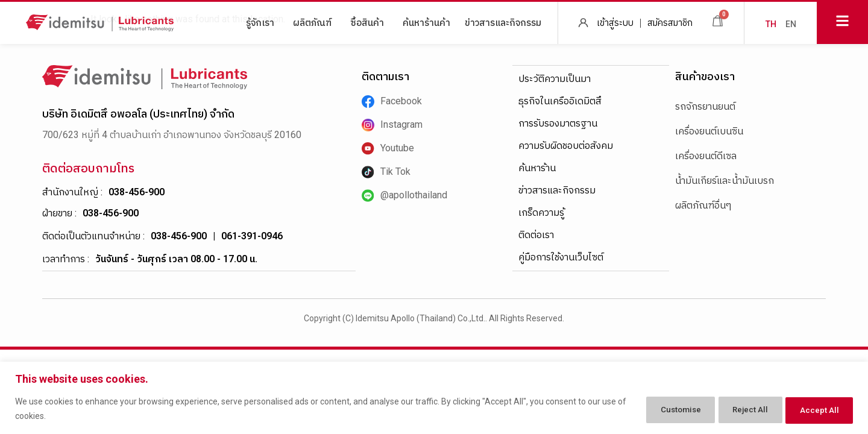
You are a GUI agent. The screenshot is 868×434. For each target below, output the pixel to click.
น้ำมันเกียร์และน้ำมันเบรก (725, 181)
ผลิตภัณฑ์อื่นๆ (703, 205)
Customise (659, 409)
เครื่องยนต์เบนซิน (709, 131)
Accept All (816, 409)
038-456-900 (137, 192)
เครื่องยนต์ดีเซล (706, 156)
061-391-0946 (252, 236)
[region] (434, 398)
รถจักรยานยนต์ (705, 106)
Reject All (738, 409)
